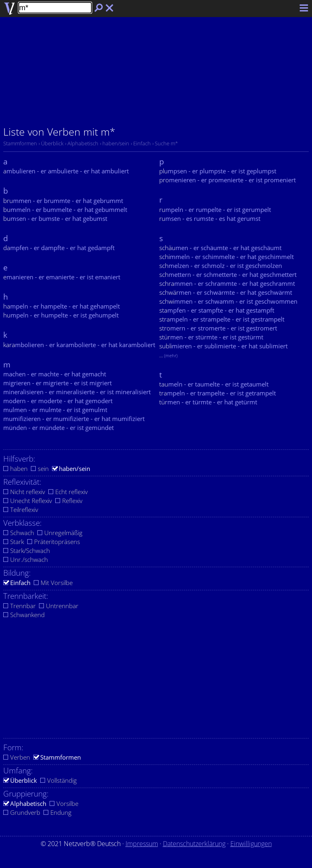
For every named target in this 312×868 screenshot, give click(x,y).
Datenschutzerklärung (194, 844)
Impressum (142, 844)
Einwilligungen (251, 844)
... (168, 355)
